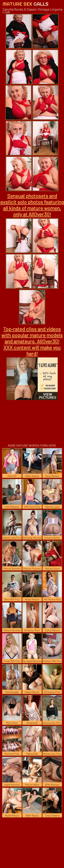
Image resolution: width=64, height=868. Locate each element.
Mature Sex (26, 4)
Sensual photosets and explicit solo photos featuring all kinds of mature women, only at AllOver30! (32, 205)
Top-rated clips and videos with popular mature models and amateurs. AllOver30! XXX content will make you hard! (32, 341)
